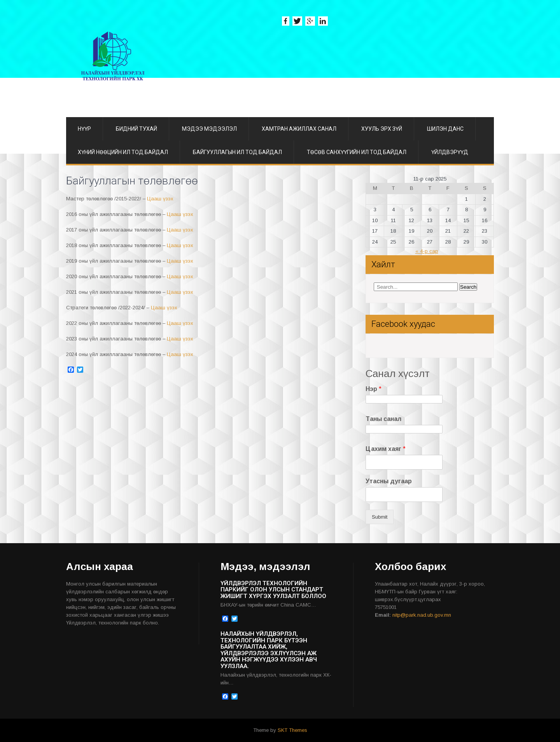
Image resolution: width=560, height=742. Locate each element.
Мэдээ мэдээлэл (209, 129)
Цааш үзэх (160, 199)
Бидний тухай (136, 129)
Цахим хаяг (386, 449)
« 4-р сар (427, 251)
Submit (380, 517)
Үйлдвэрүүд (450, 152)
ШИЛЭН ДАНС (445, 129)
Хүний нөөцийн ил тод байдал (123, 152)
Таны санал (383, 419)
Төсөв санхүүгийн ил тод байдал (357, 152)
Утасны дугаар (389, 481)
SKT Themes (292, 730)
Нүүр (84, 129)
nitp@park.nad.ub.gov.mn (422, 615)
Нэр (374, 389)
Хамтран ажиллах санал (299, 129)
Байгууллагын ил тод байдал (237, 152)
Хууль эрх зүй (382, 129)
